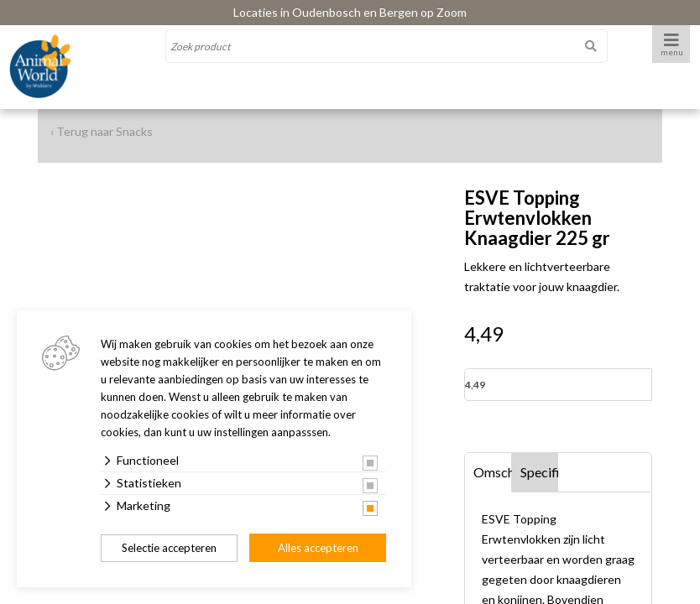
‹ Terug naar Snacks (102, 131)
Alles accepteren (318, 548)
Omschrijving (493, 472)
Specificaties (540, 472)
